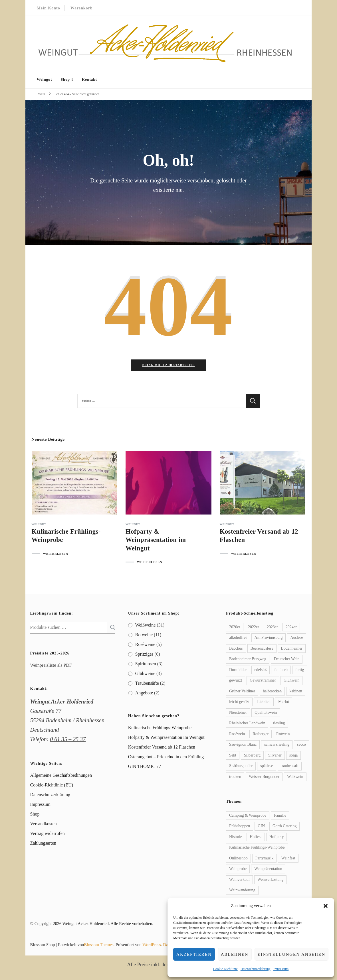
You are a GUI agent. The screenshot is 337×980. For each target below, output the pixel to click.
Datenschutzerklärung (256, 969)
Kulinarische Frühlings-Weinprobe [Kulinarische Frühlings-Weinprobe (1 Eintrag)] (257, 848)
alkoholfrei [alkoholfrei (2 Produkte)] (238, 639)
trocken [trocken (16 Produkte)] (235, 777)
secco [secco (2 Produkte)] (301, 746)
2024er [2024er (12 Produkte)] (291, 628)
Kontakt (89, 79)
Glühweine (145, 674)
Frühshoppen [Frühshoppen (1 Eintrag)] (240, 827)
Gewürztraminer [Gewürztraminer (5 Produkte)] (263, 681)
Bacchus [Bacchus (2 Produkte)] (236, 649)
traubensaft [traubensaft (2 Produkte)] (290, 767)
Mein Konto (49, 8)
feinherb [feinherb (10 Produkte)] (281, 671)
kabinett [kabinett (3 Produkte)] (296, 692)
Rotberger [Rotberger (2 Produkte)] (261, 735)
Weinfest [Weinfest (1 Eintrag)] (288, 859)
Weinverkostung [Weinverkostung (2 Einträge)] (270, 880)
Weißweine (146, 626)
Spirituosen (146, 665)
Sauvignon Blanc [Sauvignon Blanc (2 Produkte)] (243, 746)
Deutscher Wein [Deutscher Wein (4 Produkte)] (287, 660)
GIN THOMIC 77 (145, 767)
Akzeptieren (194, 954)
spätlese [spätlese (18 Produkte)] (267, 767)
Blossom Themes (99, 946)
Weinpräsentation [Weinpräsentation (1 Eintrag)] (268, 870)
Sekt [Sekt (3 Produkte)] (233, 756)
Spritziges (144, 655)
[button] (326, 906)
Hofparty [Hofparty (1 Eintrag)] (277, 838)
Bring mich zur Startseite (168, 366)
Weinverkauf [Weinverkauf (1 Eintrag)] (239, 880)
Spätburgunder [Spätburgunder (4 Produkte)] (241, 767)
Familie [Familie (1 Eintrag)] (280, 816)
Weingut (45, 79)
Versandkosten (44, 825)
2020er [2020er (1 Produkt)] (235, 628)
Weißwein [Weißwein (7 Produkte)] (295, 777)
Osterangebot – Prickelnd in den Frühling (166, 758)
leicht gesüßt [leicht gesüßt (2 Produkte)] (239, 703)
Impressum (281, 969)
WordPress (152, 946)
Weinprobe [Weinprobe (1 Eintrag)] (238, 870)
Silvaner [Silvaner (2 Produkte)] (275, 756)
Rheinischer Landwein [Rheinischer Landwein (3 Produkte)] (247, 724)
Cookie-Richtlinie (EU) (52, 786)
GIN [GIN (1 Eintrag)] (261, 827)
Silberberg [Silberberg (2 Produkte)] (252, 756)
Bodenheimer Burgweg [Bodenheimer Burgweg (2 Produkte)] (248, 660)
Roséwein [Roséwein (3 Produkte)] (237, 735)
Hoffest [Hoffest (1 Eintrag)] (256, 838)
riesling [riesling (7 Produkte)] (279, 724)
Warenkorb (82, 8)
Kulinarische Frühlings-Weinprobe (160, 729)
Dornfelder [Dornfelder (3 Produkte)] (238, 671)
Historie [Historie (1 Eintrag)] (236, 838)
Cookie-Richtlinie (225, 969)
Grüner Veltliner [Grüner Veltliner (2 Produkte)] (242, 692)
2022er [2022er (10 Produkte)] (254, 628)
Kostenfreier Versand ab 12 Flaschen (162, 748)
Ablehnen (235, 954)
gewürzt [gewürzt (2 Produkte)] (236, 681)
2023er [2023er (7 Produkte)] (272, 628)
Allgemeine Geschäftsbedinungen (61, 776)
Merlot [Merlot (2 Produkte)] (284, 703)
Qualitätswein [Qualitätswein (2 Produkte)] (266, 713)
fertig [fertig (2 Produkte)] (300, 671)
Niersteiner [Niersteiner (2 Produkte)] (238, 713)
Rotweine (144, 636)
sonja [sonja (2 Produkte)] (294, 756)
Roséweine (145, 645)
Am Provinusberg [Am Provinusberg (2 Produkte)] (269, 639)
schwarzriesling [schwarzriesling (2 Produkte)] (277, 746)
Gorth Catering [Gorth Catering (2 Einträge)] (284, 827)
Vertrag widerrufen (48, 834)
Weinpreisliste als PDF (51, 666)
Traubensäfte (147, 684)
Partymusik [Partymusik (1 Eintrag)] (265, 859)
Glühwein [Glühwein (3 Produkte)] (291, 681)
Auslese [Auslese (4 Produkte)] (296, 639)
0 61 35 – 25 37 (68, 740)
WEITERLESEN (56, 555)
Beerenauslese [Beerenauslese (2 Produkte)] (262, 649)
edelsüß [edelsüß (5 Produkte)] (261, 671)
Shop (65, 79)
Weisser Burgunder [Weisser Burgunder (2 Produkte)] (264, 777)
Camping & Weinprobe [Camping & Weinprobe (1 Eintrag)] (248, 816)
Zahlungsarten (43, 844)
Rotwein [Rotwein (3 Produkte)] (283, 735)
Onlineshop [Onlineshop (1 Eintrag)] (238, 859)
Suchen (111, 628)
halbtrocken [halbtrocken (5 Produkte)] (272, 692)
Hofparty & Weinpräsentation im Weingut (156, 541)
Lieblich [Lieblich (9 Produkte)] (264, 703)
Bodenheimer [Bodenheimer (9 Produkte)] (292, 649)
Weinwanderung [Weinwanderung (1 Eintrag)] (242, 891)
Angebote (144, 694)
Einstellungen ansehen (291, 954)
